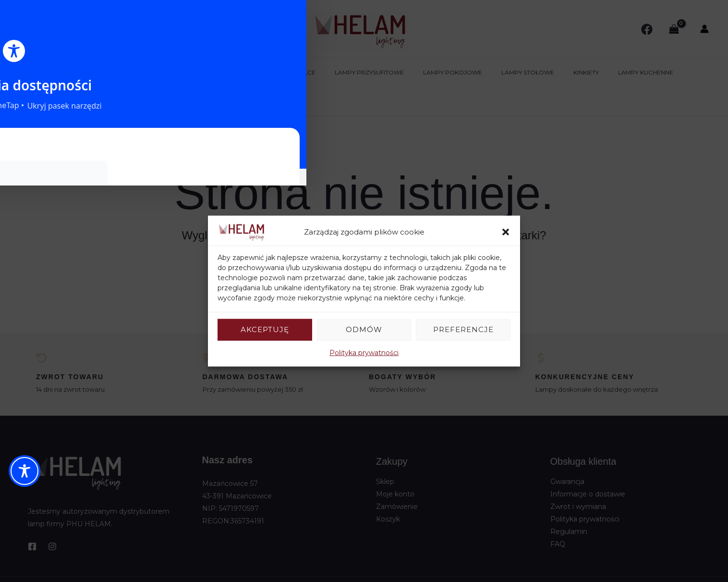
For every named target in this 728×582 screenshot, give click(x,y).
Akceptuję (265, 329)
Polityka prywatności (364, 352)
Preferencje (463, 329)
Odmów (364, 329)
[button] (506, 232)
